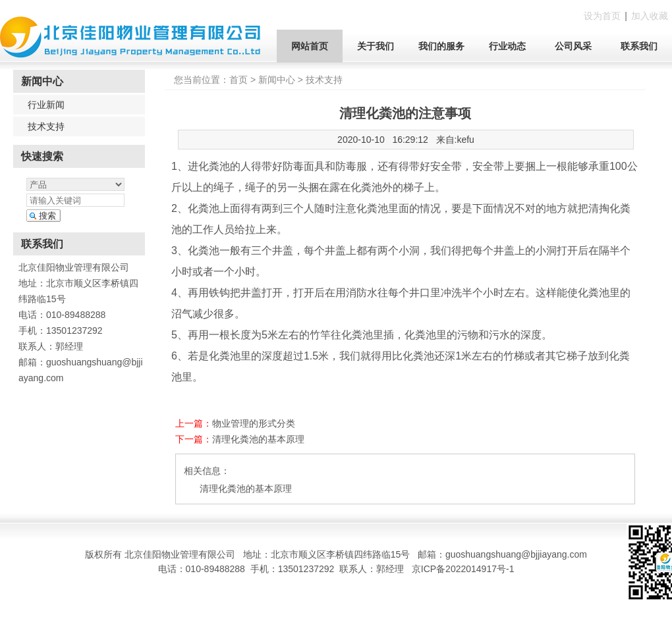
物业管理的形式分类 (254, 423)
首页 (238, 80)
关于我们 (376, 46)
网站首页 (310, 46)
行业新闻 (46, 105)
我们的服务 (441, 46)
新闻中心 (277, 80)
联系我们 (639, 46)
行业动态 (507, 46)
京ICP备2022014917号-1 (463, 569)
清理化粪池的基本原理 (258, 439)
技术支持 (46, 126)
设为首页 (602, 16)
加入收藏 (650, 16)
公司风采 (573, 46)
